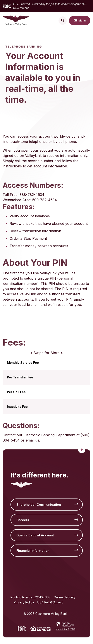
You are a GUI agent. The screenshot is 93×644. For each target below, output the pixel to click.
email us (32, 440)
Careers (23, 520)
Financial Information (33, 551)
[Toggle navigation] (80, 21)
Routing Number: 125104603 (30, 597)
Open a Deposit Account (35, 535)
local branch (28, 305)
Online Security (65, 597)
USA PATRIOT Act (50, 602)
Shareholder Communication (39, 505)
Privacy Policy (24, 602)
